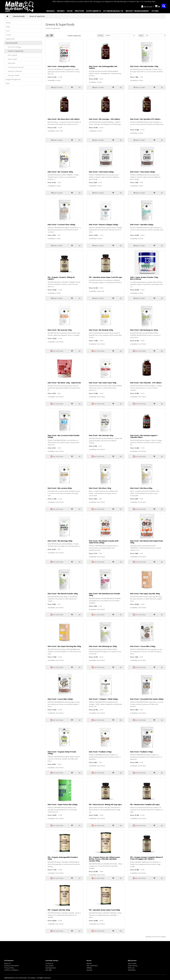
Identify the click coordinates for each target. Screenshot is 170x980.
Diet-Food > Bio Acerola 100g (60, 330)
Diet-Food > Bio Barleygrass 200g (144, 330)
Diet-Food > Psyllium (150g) (100, 752)
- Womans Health (13, 75)
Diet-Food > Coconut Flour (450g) (61, 224)
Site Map (49, 970)
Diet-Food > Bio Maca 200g (141, 488)
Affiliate (89, 968)
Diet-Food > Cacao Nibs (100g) (143, 646)
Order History (133, 966)
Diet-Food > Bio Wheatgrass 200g (103, 646)
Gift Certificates (92, 966)
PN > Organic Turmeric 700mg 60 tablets (61, 278)
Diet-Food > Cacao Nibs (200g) (60, 699)
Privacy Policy (9, 968)
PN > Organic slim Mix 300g (59, 910)
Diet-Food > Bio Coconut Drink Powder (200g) (64, 436)
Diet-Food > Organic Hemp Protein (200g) (62, 753)
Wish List (131, 968)
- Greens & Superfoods (14, 51)
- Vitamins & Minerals (14, 71)
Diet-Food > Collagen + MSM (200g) (103, 699)
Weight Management (138, 11)
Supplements (94, 11)
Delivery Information (12, 966)
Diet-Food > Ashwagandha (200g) (61, 66)
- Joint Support (11, 55)
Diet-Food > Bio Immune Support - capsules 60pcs (144, 436)
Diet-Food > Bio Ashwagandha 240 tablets (103, 67)
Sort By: (100, 35)
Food (70, 11)
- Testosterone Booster (15, 67)
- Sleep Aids (10, 63)
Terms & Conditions (11, 970)
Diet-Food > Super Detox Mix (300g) (63, 804)
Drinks (61, 11)
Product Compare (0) (74, 36)
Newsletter (132, 970)
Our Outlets (50, 966)
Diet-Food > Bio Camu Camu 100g (103, 383)
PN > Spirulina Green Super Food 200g (104, 910)
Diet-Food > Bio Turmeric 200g (60, 172)
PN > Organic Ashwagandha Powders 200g (63, 858)
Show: (141, 35)
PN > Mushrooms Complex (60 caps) (145, 804)
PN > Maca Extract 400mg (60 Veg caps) (105, 804)
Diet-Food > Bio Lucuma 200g (60, 488)
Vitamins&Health (113, 11)
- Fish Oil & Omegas (13, 47)
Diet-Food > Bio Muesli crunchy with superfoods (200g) (104, 542)
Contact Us (49, 963)
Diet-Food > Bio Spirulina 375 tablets (145, 119)
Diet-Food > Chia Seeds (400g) (143, 172)
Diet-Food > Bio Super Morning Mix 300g (64, 646)
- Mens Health (11, 59)
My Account (132, 963)
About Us (8, 963)
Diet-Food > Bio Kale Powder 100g (144, 66)
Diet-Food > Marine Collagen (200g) (104, 224)
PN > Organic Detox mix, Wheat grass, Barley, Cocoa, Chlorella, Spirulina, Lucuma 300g (105, 859)
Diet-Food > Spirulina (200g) (142, 224)
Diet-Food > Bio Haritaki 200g (101, 435)
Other (155, 11)
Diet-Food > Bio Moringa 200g (60, 541)
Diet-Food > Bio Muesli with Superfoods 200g (147, 542)
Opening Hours (51, 968)
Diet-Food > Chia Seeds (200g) (101, 172)
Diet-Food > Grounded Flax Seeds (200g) (147, 699)
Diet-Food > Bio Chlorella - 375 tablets (146, 383)
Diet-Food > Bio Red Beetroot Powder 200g (105, 594)
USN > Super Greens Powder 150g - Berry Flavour (145, 278)
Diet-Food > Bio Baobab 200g (101, 330)
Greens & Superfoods (37, 16)
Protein (79, 11)
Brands (51, 11)
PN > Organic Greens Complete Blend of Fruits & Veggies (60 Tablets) (147, 858)
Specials (89, 970)
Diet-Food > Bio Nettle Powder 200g (63, 594)
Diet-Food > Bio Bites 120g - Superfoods (64, 383)
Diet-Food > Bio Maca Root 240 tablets (64, 119)
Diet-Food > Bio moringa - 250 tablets (105, 119)
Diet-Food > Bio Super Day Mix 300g (145, 594)
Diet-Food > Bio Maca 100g (100, 488)
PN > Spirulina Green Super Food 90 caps (106, 277)
